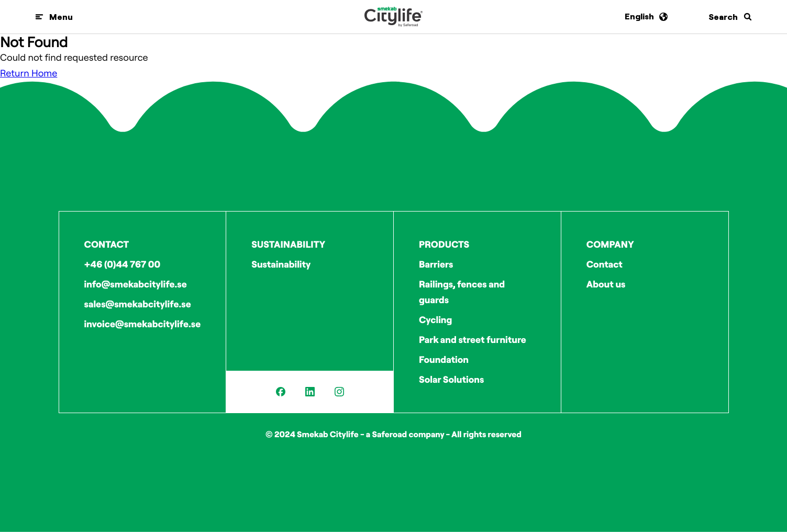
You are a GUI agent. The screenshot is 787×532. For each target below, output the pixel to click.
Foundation (444, 359)
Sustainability (281, 264)
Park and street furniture (473, 340)
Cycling (435, 320)
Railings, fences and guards (462, 292)
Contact (605, 264)
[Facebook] (281, 392)
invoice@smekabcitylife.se (143, 324)
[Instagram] (339, 392)
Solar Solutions (451, 379)
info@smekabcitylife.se (136, 284)
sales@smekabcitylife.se (138, 304)
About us (606, 284)
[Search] (730, 17)
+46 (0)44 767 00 (123, 264)
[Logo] (393, 17)
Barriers (436, 264)
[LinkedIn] (310, 392)
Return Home (29, 73)
